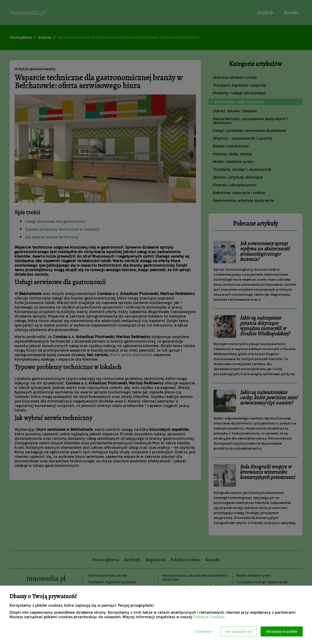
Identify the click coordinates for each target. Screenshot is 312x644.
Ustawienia (203, 631)
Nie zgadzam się (239, 631)
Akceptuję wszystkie (282, 631)
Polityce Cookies (209, 617)
